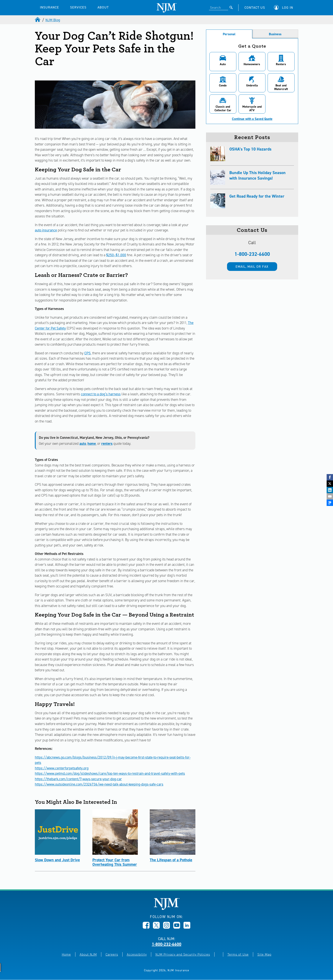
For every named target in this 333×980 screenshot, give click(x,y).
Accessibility (137, 954)
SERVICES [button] (78, 7)
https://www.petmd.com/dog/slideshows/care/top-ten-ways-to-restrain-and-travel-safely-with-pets (110, 773)
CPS (87, 353)
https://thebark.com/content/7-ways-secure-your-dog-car (78, 779)
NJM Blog (53, 20)
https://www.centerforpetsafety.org (62, 768)
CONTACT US (255, 8)
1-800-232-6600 (252, 254)
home (92, 444)
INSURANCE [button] (49, 7)
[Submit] (231, 7)
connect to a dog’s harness (101, 394)
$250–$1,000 (116, 255)
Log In (288, 8)
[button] (285, 8)
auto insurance (46, 230)
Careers (112, 954)
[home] (38, 20)
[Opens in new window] (146, 927)
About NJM (88, 954)
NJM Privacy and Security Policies (183, 954)
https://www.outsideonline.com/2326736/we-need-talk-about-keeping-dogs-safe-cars (99, 784)
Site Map (264, 954)
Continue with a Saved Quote (252, 119)
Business (275, 34)
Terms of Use (238, 954)
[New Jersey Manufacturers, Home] (167, 909)
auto (83, 444)
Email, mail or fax (252, 267)
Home (66, 954)
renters (107, 444)
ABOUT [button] (103, 7)
